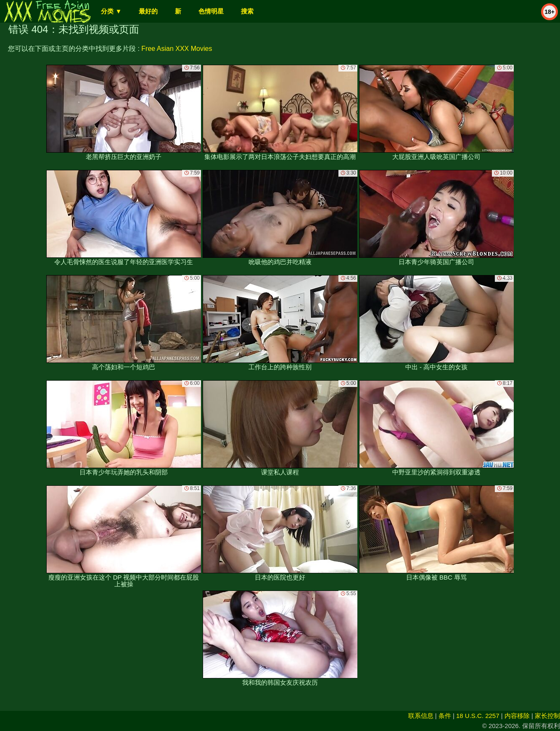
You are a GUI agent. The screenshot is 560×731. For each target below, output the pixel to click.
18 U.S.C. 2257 (478, 716)
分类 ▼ (111, 11)
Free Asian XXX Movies (177, 49)
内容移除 (517, 716)
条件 (445, 716)
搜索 (247, 11)
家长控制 (547, 716)
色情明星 (211, 11)
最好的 (148, 11)
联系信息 (421, 716)
